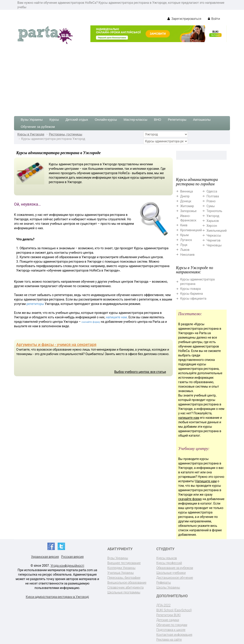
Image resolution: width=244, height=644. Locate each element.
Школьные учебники (171, 573)
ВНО (158, 120)
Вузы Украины (32, 120)
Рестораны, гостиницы (66, 134)
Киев (184, 225)
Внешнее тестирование (124, 563)
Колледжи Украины (121, 568)
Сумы (211, 206)
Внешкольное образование (127, 583)
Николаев (188, 255)
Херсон (212, 226)
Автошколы (202, 120)
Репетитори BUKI (168, 615)
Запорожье (188, 211)
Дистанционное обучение (175, 578)
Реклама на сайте (169, 640)
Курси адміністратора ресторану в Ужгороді (57, 597)
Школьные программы (124, 592)
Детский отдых (77, 120)
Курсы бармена (192, 294)
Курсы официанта (193, 298)
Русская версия (72, 557)
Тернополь (215, 211)
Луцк (184, 245)
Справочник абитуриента (125, 587)
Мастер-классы (135, 120)
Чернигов (214, 240)
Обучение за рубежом (38, 127)
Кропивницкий (191, 230)
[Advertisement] (122, 78)
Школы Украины (168, 587)
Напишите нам (206, 481)
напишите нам (116, 317)
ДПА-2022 (163, 605)
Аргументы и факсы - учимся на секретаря (56, 344)
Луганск (186, 240)
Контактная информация (174, 635)
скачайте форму (91, 322)
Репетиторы (177, 120)
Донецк (186, 201)
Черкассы (214, 235)
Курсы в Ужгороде (31, 134)
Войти (214, 19)
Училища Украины (121, 573)
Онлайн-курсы (106, 120)
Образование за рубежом (175, 568)
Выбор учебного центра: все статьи (140, 372)
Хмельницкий (217, 231)
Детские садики (168, 620)
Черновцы (214, 245)
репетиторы (35, 304)
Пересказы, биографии (124, 578)
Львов (185, 250)
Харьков (213, 221)
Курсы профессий (169, 563)
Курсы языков (167, 558)
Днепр (185, 196)
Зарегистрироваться (184, 19)
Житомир (187, 206)
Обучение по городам (172, 625)
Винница (187, 191)
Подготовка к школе (171, 630)
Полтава (213, 196)
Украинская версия (45, 557)
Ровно (211, 201)
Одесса (212, 191)
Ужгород (213, 216)
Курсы (54, 120)
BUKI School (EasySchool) (174, 610)
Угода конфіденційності (67, 566)
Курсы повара (191, 289)
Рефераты (164, 583)
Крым (185, 235)
